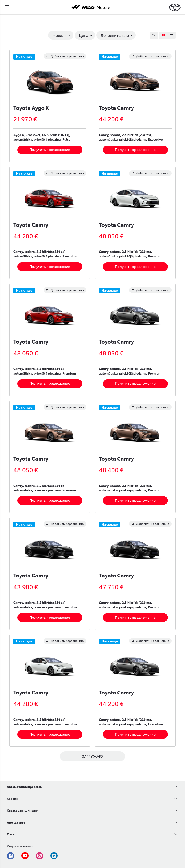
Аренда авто (16, 822)
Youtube (25, 856)
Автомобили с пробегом (25, 787)
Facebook (11, 856)
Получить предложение (50, 149)
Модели (60, 35)
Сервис (12, 798)
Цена (84, 35)
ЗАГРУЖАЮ (92, 756)
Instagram (40, 856)
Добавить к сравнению (65, 56)
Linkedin (54, 856)
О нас (11, 834)
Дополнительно (115, 35)
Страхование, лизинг (22, 810)
